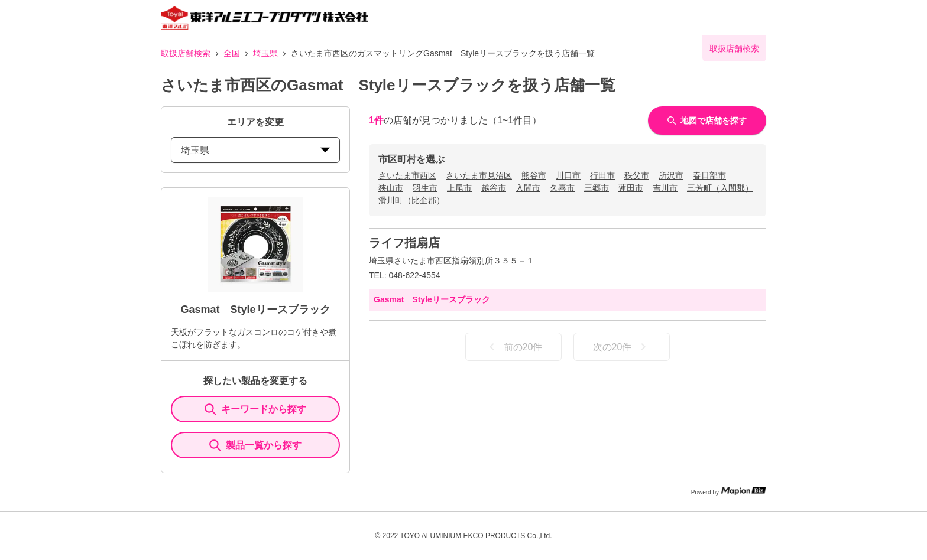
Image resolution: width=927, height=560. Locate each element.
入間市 (528, 188)
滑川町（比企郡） (411, 200)
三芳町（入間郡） (720, 188)
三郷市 (597, 188)
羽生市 (425, 188)
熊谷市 (534, 175)
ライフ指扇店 (404, 243)
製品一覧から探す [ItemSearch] (255, 445)
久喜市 (562, 188)
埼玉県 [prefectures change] (255, 150)
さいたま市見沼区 (479, 175)
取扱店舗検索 (186, 53)
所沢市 (671, 175)
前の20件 (514, 347)
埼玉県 (265, 53)
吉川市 (665, 188)
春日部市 (709, 175)
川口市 (568, 175)
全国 (232, 53)
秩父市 (637, 175)
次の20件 (622, 347)
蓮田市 (631, 188)
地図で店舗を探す (707, 121)
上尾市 (459, 188)
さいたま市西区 (407, 175)
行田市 (602, 175)
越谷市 (494, 188)
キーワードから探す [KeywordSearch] (255, 409)
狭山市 (391, 188)
